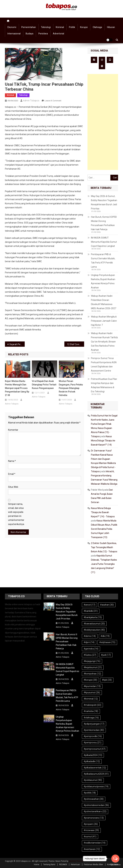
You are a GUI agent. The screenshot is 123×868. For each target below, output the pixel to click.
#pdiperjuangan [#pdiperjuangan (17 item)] (94, 724)
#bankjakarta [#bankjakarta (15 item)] (93, 617)
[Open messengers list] (115, 859)
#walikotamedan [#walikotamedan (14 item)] (95, 843)
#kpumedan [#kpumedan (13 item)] (92, 686)
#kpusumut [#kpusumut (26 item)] (92, 692)
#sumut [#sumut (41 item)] (90, 837)
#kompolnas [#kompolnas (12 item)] (92, 674)
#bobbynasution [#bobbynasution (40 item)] (94, 630)
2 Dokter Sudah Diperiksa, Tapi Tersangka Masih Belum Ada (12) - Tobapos (104, 547)
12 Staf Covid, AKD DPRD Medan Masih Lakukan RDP (76, 344)
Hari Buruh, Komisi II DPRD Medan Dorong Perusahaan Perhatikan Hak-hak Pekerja (104, 223)
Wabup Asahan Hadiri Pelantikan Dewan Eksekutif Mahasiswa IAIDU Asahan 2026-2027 (104, 302)
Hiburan (111, 27)
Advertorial (58, 34)
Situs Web (13, 487)
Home (37, 864)
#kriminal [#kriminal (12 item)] (91, 699)
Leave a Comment (53, 101)
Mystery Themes (76, 861)
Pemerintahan (29, 27)
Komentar (13, 430)
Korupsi (84, 27)
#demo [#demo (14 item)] (90, 636)
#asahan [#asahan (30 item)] (107, 605)
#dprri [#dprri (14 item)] (89, 642)
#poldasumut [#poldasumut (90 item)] (93, 780)
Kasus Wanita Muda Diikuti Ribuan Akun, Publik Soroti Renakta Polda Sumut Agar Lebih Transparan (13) (104, 529)
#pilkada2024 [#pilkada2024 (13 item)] (93, 755)
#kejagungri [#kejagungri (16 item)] (92, 661)
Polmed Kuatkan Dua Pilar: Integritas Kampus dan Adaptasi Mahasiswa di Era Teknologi (104, 385)
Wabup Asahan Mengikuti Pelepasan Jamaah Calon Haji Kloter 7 (104, 321)
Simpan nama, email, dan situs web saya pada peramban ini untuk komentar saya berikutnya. (16, 514)
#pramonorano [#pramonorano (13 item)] (94, 818)
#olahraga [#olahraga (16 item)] (91, 718)
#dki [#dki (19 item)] (105, 636)
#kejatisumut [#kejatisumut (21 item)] (93, 667)
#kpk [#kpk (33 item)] (107, 680)
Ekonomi (12, 27)
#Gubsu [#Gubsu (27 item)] (90, 655)
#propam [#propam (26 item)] (91, 824)
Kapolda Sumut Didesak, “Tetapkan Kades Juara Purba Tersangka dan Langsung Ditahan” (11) (104, 564)
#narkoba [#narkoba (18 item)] (91, 711)
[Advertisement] (103, 122)
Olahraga (97, 27)
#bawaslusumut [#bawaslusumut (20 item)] (94, 624)
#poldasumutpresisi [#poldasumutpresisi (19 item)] (96, 786)
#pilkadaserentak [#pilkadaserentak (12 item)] (95, 768)
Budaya (29, 34)
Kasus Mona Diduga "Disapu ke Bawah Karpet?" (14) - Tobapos (103, 512)
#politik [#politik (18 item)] (90, 793)
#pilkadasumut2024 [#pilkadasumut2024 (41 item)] (96, 774)
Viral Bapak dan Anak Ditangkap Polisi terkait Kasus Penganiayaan (44, 385)
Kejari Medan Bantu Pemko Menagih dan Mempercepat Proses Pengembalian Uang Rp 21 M (17, 388)
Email (12, 474)
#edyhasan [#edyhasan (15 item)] (107, 642)
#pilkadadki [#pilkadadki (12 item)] (92, 761)
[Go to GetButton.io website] (115, 865)
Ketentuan (75, 864)
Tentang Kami (49, 864)
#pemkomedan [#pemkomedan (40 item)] (94, 730)
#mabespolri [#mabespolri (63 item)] (92, 705)
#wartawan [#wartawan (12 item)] (92, 849)
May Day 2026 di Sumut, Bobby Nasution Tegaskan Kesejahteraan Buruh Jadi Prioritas (104, 202)
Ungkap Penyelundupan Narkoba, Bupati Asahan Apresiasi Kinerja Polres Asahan (103, 281)
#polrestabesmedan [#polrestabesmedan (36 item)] (96, 805)
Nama (12, 461)
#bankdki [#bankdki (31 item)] (91, 611)
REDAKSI (63, 864)
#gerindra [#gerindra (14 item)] (91, 649)
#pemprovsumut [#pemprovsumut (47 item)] (95, 749)
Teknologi (46, 27)
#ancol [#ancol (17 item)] (89, 605)
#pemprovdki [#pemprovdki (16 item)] (93, 736)
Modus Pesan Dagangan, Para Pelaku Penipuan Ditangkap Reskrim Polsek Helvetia (71, 388)
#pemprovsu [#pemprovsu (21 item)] (92, 743)
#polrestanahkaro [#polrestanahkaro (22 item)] (95, 811)
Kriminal (60, 27)
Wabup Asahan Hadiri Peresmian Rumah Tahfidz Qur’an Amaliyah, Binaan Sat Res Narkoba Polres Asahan (104, 342)
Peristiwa (43, 34)
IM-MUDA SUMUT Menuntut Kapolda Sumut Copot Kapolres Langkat (104, 242)
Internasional (14, 34)
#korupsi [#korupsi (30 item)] (90, 680)
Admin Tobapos (31, 101)
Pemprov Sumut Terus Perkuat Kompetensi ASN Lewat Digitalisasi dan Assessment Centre (104, 364)
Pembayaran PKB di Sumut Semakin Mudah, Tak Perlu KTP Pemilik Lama (103, 261)
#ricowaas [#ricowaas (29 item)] (91, 830)
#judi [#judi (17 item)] (106, 655)
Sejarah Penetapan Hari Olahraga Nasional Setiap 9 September (17, 344)
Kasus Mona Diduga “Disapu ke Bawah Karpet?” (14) (103, 441)
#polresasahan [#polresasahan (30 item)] (94, 799)
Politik (72, 27)
